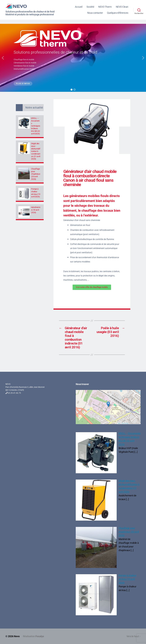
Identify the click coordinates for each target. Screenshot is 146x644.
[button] (3, 58)
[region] (73, 58)
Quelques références (118, 13)
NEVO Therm (105, 7)
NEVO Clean (122, 7)
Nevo (17, 636)
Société (90, 7)
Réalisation (33, 636)
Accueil (79, 7)
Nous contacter (95, 13)
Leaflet (119, 423)
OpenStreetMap (125, 423)
